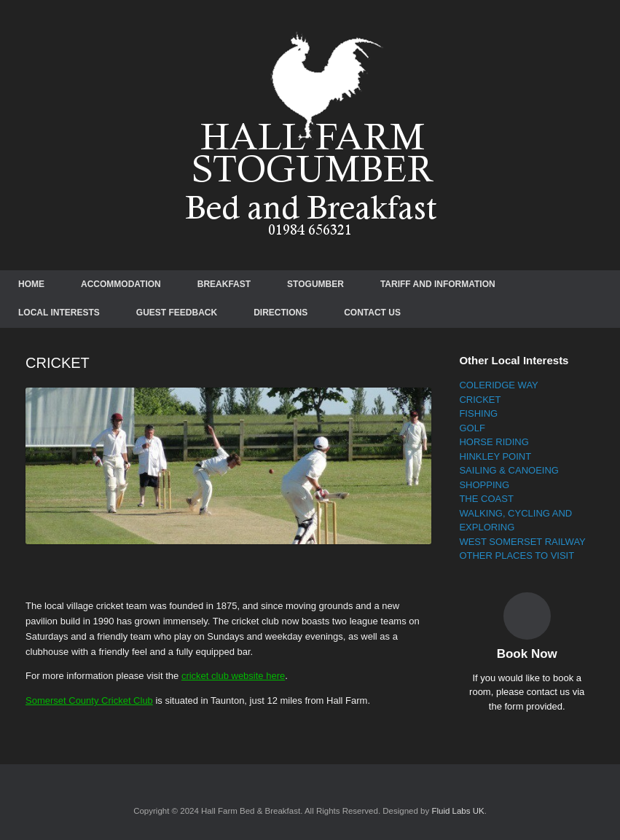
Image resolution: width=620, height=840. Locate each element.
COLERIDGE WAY (498, 385)
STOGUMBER (315, 284)
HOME (31, 284)
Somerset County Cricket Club (89, 700)
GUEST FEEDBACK (177, 313)
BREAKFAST (224, 284)
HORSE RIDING (494, 442)
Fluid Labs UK (458, 811)
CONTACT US (372, 313)
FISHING (478, 413)
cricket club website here (233, 676)
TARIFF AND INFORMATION (438, 284)
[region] (228, 466)
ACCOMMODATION (121, 284)
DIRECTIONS (280, 313)
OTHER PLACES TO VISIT (517, 556)
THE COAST (486, 499)
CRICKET (480, 400)
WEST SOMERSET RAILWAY (522, 542)
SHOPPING (484, 485)
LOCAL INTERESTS (59, 313)
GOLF (472, 428)
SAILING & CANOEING (509, 470)
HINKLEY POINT (495, 456)
